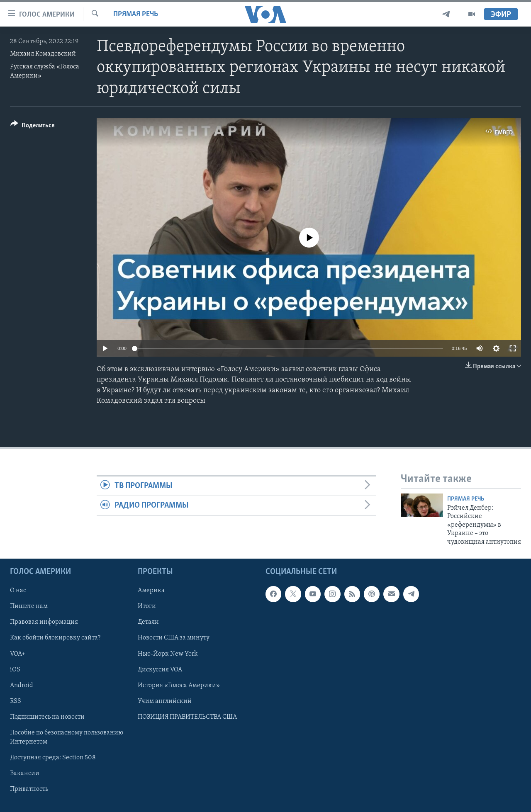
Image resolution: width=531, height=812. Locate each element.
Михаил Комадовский (43, 54)
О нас (18, 591)
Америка (151, 591)
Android (22, 686)
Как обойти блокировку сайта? (55, 638)
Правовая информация (44, 622)
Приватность (29, 789)
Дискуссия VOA (160, 670)
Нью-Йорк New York (168, 654)
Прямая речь (136, 14)
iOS (15, 670)
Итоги (147, 606)
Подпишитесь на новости (47, 717)
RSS (16, 701)
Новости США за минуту (174, 638)
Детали (148, 622)
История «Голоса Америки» (179, 686)
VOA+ (18, 654)
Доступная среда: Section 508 (53, 758)
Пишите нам (29, 606)
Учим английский (165, 701)
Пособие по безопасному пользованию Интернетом (67, 737)
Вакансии (25, 773)
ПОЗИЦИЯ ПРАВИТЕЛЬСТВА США (187, 717)
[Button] (33, 127)
